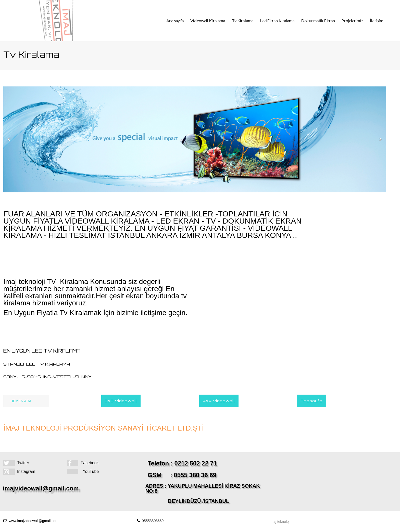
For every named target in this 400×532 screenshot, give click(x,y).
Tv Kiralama (245, 21)
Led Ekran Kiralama (277, 21)
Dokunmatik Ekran (315, 21)
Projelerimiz (346, 21)
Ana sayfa (183, 21)
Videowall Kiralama (213, 21)
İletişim (369, 21)
